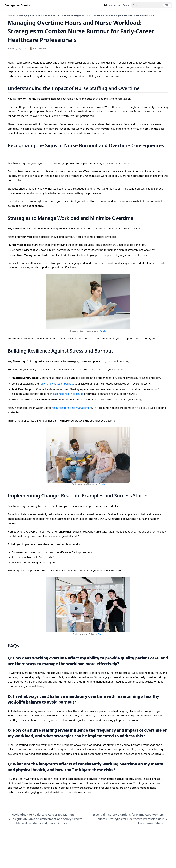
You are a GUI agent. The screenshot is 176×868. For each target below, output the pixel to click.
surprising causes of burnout (57, 384)
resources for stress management (72, 408)
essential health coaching (68, 394)
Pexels (103, 331)
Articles (11, 15)
